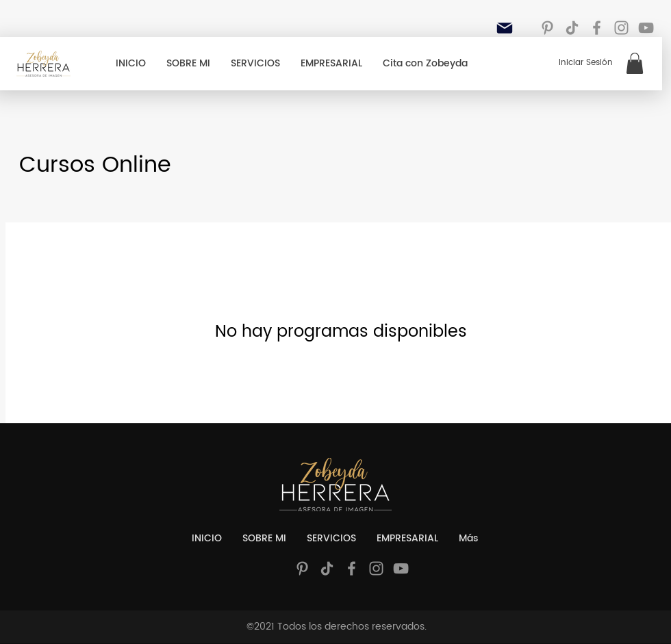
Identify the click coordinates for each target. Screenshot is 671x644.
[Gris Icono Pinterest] (547, 28)
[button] (635, 63)
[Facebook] (597, 28)
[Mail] (505, 28)
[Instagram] (621, 28)
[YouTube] (646, 28)
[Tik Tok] (572, 28)
